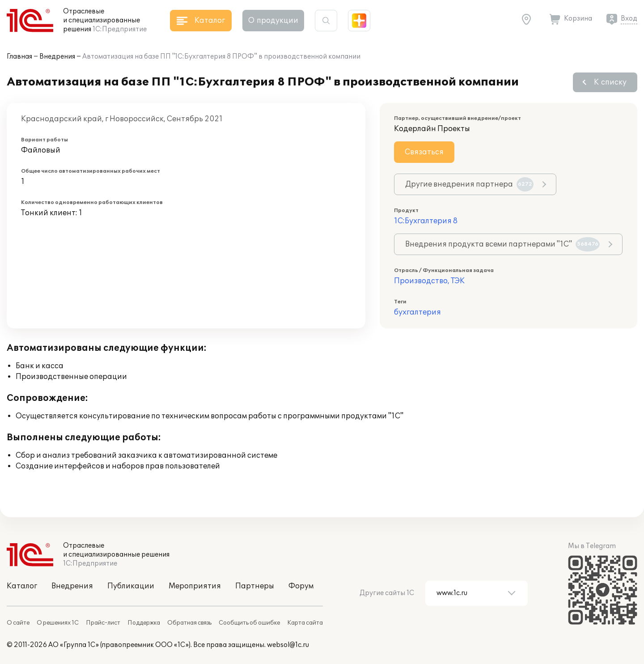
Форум (301, 586)
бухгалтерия (417, 312)
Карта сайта (305, 623)
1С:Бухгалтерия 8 (426, 221)
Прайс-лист (103, 623)
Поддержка (144, 623)
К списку (610, 82)
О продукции (273, 21)
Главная (19, 57)
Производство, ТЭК (429, 281)
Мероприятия (195, 586)
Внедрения (57, 57)
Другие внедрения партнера (469, 184)
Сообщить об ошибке (249, 623)
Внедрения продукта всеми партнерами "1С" (502, 244)
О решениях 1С (58, 623)
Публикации (131, 586)
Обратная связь (189, 623)
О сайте (18, 623)
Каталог (22, 586)
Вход (629, 19)
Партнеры (255, 586)
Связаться (424, 152)
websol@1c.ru (288, 645)
